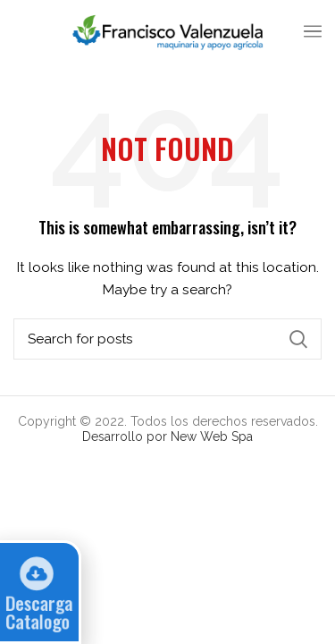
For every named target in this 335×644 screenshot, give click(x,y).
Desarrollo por (126, 436)
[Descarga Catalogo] (33, 573)
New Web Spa (212, 436)
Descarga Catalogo (36, 612)
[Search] (167, 339)
